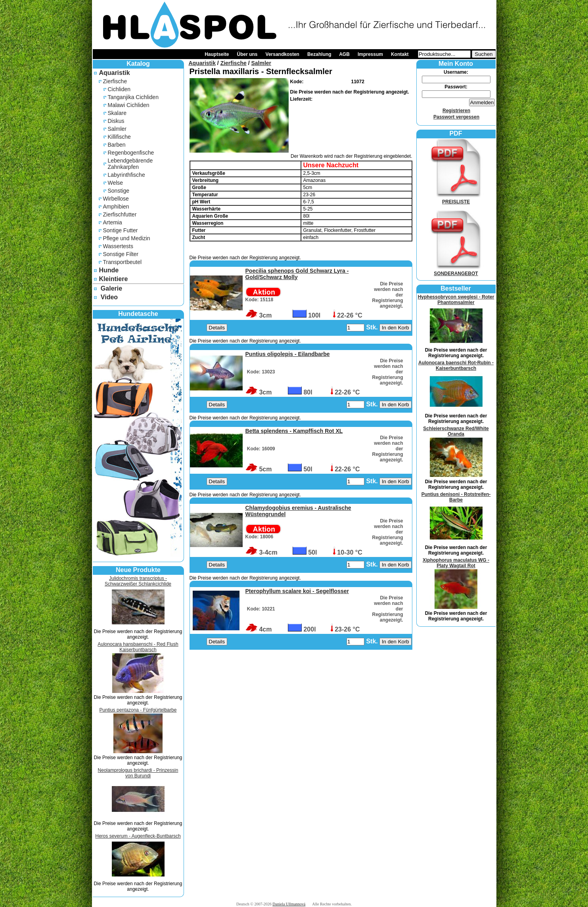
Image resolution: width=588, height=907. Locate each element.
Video (109, 297)
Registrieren (456, 111)
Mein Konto (456, 64)
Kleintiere (113, 279)
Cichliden (119, 89)
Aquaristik (114, 73)
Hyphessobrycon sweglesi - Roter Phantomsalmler (456, 300)
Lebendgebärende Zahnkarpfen (130, 164)
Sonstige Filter (121, 254)
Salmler (117, 129)
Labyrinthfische (126, 175)
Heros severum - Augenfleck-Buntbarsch (138, 836)
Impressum (370, 54)
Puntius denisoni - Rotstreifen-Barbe (456, 497)
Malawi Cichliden (129, 105)
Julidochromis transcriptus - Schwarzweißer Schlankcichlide (138, 581)
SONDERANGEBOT (456, 271)
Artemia (113, 222)
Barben (117, 145)
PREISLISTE (456, 199)
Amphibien (116, 207)
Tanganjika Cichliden (133, 97)
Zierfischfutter (120, 214)
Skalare (117, 113)
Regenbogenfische (131, 153)
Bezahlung (319, 54)
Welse (116, 183)
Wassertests (118, 246)
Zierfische (115, 81)
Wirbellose (116, 199)
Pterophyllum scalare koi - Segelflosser (297, 591)
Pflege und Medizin (127, 238)
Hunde (109, 270)
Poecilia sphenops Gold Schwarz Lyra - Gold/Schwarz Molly (297, 274)
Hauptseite (217, 54)
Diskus (116, 121)
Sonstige (119, 191)
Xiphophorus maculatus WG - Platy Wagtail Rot (456, 563)
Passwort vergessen (456, 117)
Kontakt (400, 54)
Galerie (111, 288)
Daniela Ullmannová (289, 904)
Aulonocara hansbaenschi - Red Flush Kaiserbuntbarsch (138, 647)
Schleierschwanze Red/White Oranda (456, 431)
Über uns (247, 54)
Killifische (119, 137)
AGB (344, 54)
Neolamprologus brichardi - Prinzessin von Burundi (138, 773)
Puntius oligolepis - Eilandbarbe (288, 354)
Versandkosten (283, 54)
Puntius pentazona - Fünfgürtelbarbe (138, 710)
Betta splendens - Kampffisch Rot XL (294, 431)
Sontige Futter (121, 230)
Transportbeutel (123, 262)
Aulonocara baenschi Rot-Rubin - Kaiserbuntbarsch (456, 365)
